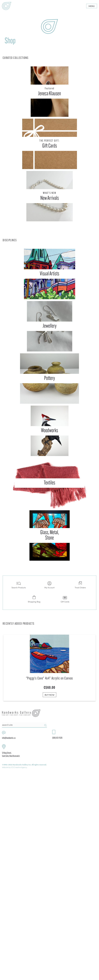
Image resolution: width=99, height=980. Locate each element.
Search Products (19, 585)
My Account (49, 585)
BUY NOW (49, 694)
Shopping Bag (34, 599)
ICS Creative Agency (19, 973)
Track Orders (80, 585)
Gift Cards (65, 599)
